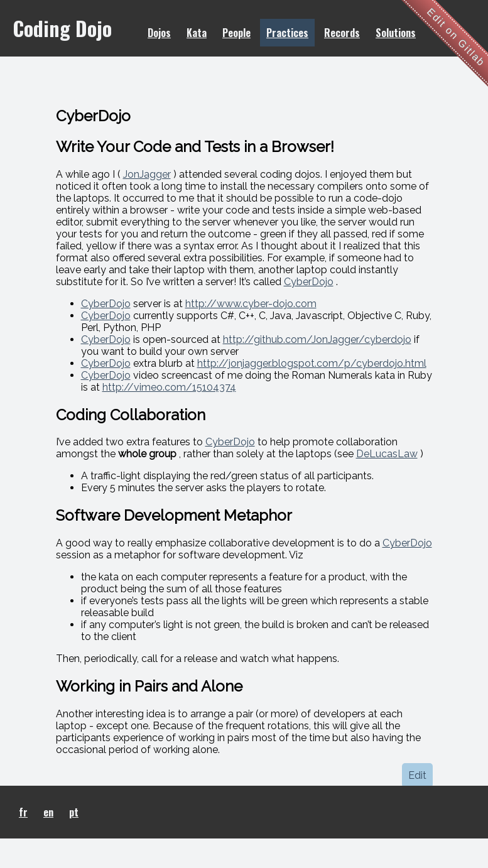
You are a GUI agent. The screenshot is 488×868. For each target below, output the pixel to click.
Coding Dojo (62, 28)
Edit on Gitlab (456, 37)
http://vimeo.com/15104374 (169, 387)
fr (23, 812)
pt (74, 812)
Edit (417, 775)
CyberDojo (309, 282)
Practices (287, 33)
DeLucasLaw (387, 454)
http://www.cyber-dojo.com (251, 304)
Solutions (396, 33)
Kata (197, 33)
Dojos (159, 33)
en (48, 812)
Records (342, 33)
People (236, 33)
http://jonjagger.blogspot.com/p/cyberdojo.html (312, 363)
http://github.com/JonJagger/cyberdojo (317, 339)
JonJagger (147, 174)
